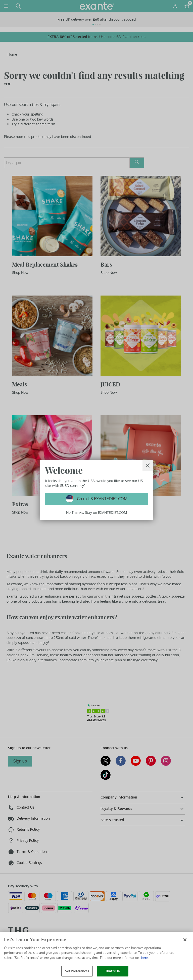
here (145, 958)
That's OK (113, 971)
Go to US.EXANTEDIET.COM (102, 499)
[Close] (148, 465)
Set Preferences (77, 971)
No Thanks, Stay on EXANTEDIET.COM (96, 513)
